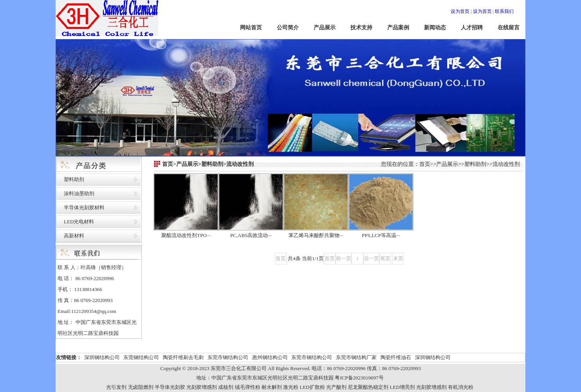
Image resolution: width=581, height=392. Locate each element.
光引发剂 (116, 387)
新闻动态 (435, 28)
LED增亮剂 (402, 387)
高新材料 (74, 236)
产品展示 (325, 28)
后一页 (371, 258)
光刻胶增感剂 (202, 387)
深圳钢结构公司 (102, 357)
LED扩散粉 (312, 387)
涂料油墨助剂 (79, 193)
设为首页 (460, 11)
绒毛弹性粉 (248, 387)
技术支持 (361, 28)
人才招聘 (472, 28)
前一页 (344, 258)
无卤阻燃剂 (141, 387)
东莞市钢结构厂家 (356, 357)
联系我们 (504, 11)
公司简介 (288, 28)
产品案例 (398, 28)
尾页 (385, 258)
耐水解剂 (272, 387)
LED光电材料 (79, 222)
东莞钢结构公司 (141, 357)
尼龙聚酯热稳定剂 (368, 387)
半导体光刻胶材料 (84, 208)
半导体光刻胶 (170, 387)
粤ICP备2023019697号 (359, 378)
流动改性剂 (506, 164)
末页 (398, 258)
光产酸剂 (336, 387)
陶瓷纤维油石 (396, 357)
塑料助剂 (74, 179)
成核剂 (226, 387)
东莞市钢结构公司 (228, 357)
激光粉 (291, 387)
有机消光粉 (461, 387)
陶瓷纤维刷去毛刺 (183, 357)
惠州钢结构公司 (270, 357)
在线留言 (509, 28)
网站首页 (251, 28)
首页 (425, 164)
